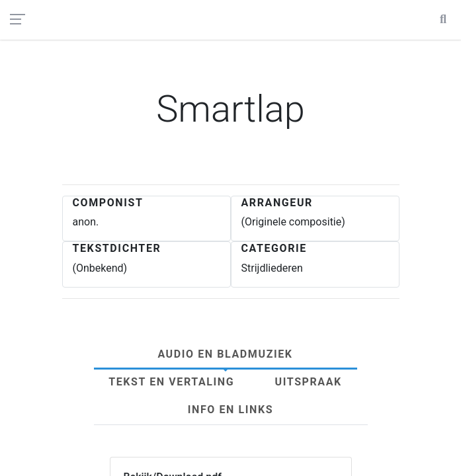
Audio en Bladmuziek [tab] (225, 354)
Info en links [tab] (230, 410)
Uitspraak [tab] (309, 382)
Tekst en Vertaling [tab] (171, 382)
